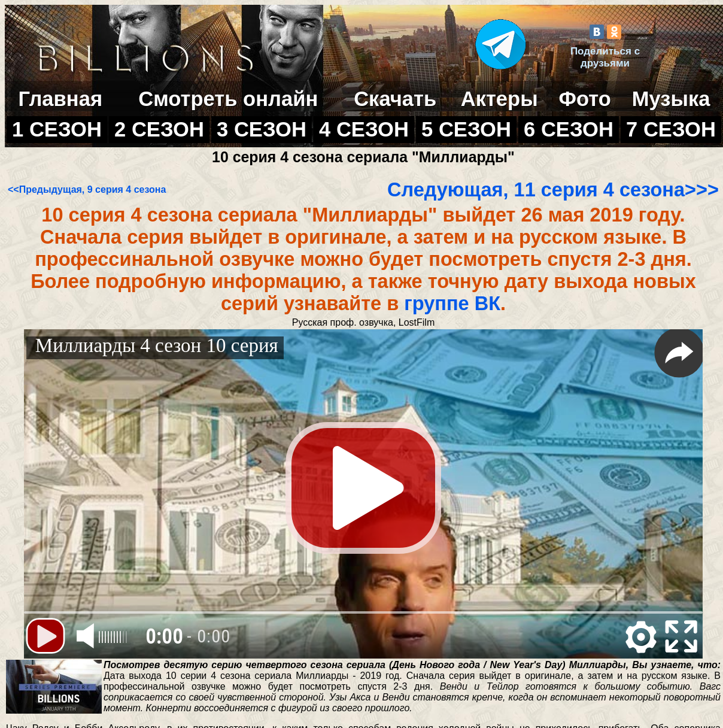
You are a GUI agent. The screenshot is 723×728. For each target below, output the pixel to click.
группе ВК (452, 304)
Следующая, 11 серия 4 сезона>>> (553, 190)
